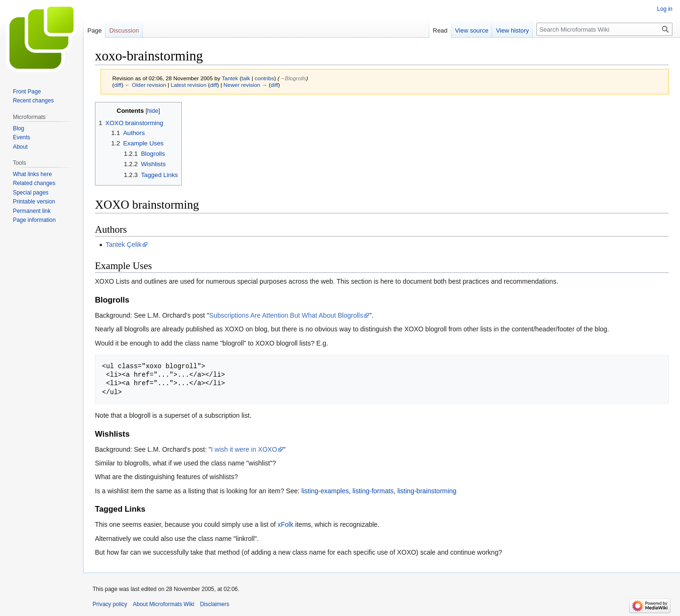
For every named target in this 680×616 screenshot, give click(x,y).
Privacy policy (110, 604)
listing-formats (373, 491)
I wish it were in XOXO (244, 449)
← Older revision (145, 85)
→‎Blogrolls (293, 78)
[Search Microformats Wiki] (604, 29)
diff (118, 85)
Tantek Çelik (123, 245)
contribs (264, 78)
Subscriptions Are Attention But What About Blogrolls (286, 315)
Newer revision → (245, 85)
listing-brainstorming (427, 491)
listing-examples (325, 491)
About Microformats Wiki (163, 604)
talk (246, 78)
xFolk (285, 524)
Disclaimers (214, 604)
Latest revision (188, 85)
